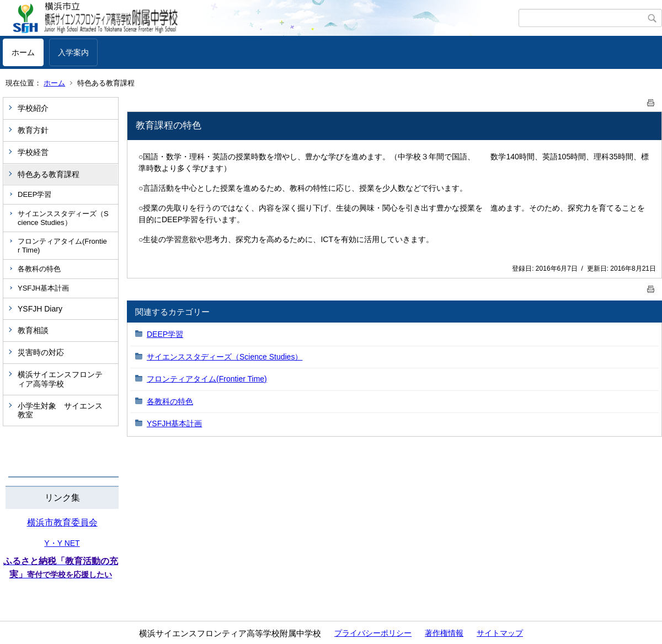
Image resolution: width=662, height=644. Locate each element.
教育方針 (33, 130)
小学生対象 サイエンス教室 (60, 410)
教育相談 (33, 330)
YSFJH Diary (40, 309)
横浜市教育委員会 (62, 522)
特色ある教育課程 (49, 174)
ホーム (23, 52)
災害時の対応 (41, 352)
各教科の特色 (39, 269)
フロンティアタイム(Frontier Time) (62, 246)
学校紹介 (33, 108)
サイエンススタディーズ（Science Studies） (63, 218)
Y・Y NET (62, 543)
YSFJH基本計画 (43, 288)
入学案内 (73, 52)
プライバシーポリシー (373, 633)
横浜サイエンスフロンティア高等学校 (60, 379)
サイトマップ (500, 633)
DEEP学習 (34, 194)
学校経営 (33, 152)
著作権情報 (444, 633)
